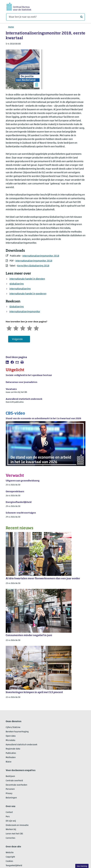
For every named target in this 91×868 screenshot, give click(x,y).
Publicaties (11, 753)
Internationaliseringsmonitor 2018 (41, 256)
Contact (9, 812)
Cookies (9, 861)
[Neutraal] (23, 328)
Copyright (10, 857)
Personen (10, 789)
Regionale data (13, 749)
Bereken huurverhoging (17, 732)
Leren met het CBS (14, 834)
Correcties (11, 838)
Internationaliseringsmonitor (25, 312)
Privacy (9, 794)
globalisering (17, 284)
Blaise (9, 762)
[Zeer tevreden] (36, 328)
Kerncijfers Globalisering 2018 (33, 266)
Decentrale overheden (16, 785)
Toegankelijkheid (14, 866)
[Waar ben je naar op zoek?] (45, 17)
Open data (11, 736)
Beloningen (11, 798)
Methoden (11, 758)
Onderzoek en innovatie (17, 825)
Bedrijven (10, 776)
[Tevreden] (30, 328)
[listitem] (7, 362)
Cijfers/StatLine (13, 727)
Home (11, 27)
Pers (8, 817)
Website (10, 853)
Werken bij (11, 829)
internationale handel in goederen (28, 294)
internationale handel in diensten (27, 279)
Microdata (10, 740)
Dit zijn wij (11, 821)
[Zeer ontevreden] (9, 328)
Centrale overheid (14, 781)
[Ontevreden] (16, 328)
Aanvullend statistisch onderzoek (21, 745)
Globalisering (17, 307)
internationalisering (20, 289)
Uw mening (82, 866)
